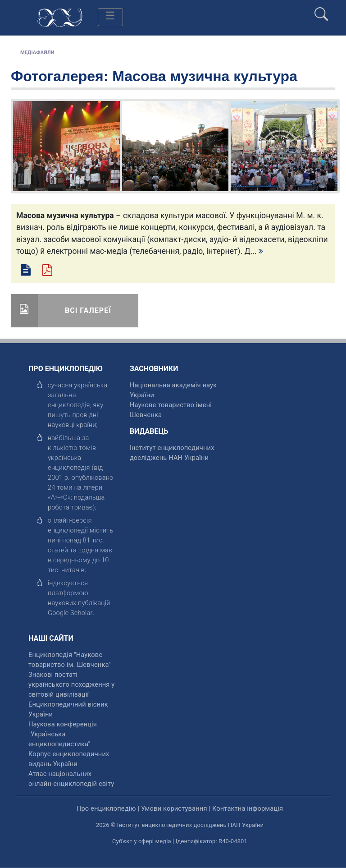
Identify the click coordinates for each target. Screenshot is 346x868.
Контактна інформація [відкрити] (248, 808)
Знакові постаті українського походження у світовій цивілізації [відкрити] (71, 684)
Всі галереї (88, 310)
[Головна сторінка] (60, 17)
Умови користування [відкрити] (174, 808)
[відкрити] (70, 613)
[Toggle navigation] (110, 17)
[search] (321, 10)
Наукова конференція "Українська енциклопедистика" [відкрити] (63, 734)
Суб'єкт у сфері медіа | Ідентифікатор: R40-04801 (180, 841)
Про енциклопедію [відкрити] (106, 808)
